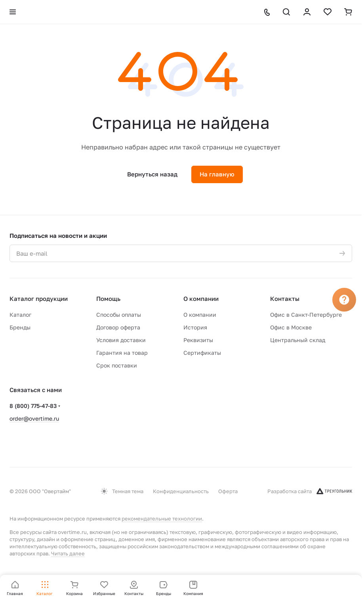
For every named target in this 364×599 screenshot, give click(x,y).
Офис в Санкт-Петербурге (306, 315)
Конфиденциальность (181, 491)
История (195, 327)
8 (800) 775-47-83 (33, 406)
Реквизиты (198, 340)
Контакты (285, 299)
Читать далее (68, 553)
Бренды (20, 327)
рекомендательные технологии (162, 519)
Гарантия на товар (122, 353)
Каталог (20, 315)
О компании (201, 299)
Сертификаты (202, 353)
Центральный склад (298, 340)
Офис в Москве (291, 327)
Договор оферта (118, 327)
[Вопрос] (344, 300)
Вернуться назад (152, 174)
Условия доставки (121, 340)
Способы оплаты (119, 315)
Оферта (228, 491)
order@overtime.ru (34, 418)
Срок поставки (117, 365)
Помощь (108, 299)
